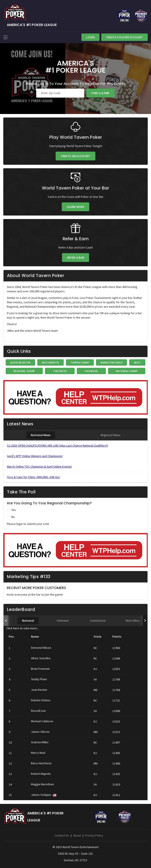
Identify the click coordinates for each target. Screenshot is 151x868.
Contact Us (62, 835)
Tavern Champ (80, 362)
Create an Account (75, 156)
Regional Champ (24, 371)
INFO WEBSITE (51, 362)
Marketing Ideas (112, 362)
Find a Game (100, 93)
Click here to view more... (23, 628)
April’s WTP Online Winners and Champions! (35, 456)
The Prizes (60, 371)
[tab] (41, 435)
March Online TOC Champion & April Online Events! (39, 466)
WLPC (137, 362)
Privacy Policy (94, 835)
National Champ (127, 371)
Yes (14, 510)
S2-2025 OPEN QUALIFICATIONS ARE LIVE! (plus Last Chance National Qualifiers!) (57, 445)
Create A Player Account (124, 37)
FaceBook (91, 371)
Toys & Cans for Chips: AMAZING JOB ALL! (33, 477)
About (77, 835)
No (13, 517)
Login (90, 37)
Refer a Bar (75, 258)
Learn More (75, 207)
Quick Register (20, 362)
